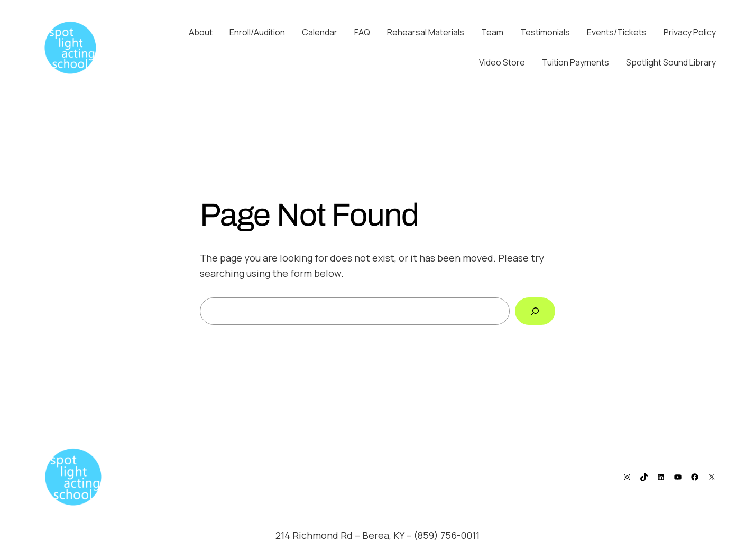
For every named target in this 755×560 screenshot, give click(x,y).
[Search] (535, 311)
